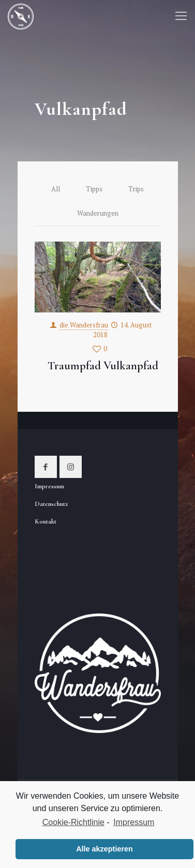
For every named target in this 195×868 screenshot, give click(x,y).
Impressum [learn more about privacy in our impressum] (134, 822)
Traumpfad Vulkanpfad (103, 366)
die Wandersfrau (84, 325)
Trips (136, 189)
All (56, 189)
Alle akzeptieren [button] (104, 849)
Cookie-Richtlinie (73, 822)
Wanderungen (98, 213)
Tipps (94, 189)
